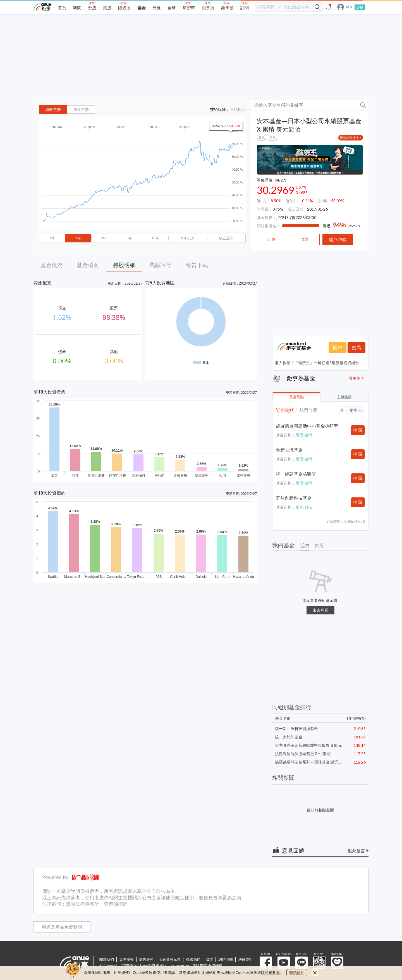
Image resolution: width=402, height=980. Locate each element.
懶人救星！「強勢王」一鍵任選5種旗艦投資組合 (317, 363)
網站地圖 (226, 959)
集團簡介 (126, 959)
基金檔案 (88, 265)
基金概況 (52, 265)
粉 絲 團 (266, 963)
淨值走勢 (81, 109)
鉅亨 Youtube (284, 963)
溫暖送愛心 (337, 963)
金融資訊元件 (170, 959)
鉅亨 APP (319, 963)
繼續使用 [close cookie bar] (297, 973)
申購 (358, 430)
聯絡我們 (193, 959)
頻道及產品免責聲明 (62, 927)
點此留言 (356, 851)
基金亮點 (296, 397)
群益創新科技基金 (294, 498)
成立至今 (226, 238)
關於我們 (107, 959)
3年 (104, 238)
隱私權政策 (271, 972)
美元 (272, 138)
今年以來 (187, 238)
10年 (155, 238)
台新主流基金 (289, 450)
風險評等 (161, 265)
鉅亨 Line (301, 963)
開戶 (338, 347)
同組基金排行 (349, 138)
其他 (262, 138)
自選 (319, 545)
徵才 (209, 959)
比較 (272, 239)
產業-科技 (304, 507)
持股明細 (124, 265)
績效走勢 (53, 109)
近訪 (305, 545)
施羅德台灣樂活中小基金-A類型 (307, 426)
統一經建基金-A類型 (296, 474)
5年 (130, 238)
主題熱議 (344, 397)
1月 (52, 238)
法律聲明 (245, 959)
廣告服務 (146, 959)
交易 (356, 347)
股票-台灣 (304, 435)
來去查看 (320, 610)
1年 (78, 238)
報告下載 (197, 265)
